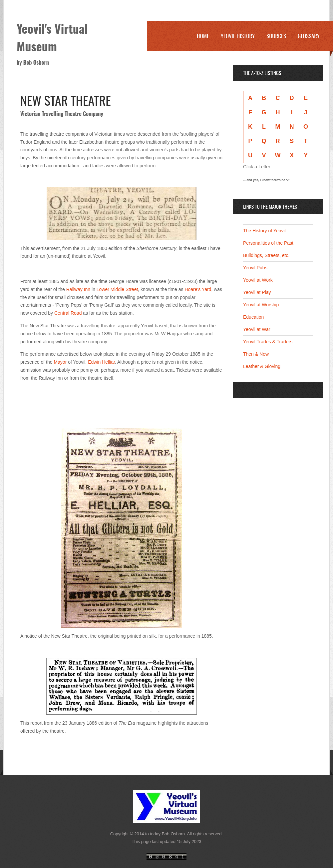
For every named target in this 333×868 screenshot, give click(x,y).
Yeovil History (238, 36)
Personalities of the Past (268, 243)
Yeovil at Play (257, 292)
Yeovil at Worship (261, 305)
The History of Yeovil (264, 231)
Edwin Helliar (101, 362)
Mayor (60, 362)
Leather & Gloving (262, 366)
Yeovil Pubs (255, 268)
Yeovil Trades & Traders (268, 342)
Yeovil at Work (258, 280)
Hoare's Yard (198, 289)
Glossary (309, 36)
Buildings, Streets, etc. (266, 255)
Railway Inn (78, 289)
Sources (276, 36)
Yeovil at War (257, 329)
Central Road (68, 313)
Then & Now (256, 354)
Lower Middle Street (117, 289)
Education (253, 317)
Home (203, 36)
